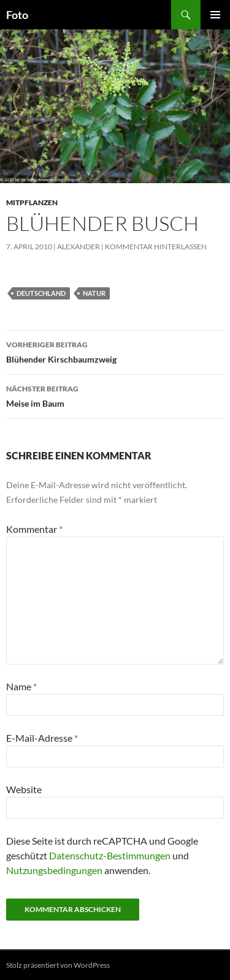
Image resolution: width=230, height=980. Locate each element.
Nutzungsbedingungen (54, 870)
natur (94, 293)
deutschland (41, 293)
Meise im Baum (115, 395)
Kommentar (34, 529)
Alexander (79, 247)
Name (21, 686)
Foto (17, 15)
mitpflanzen (32, 202)
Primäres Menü (215, 15)
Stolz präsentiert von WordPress (58, 965)
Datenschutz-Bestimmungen (110, 855)
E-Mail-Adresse (42, 738)
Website (24, 789)
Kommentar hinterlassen (156, 247)
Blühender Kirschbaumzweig (115, 351)
